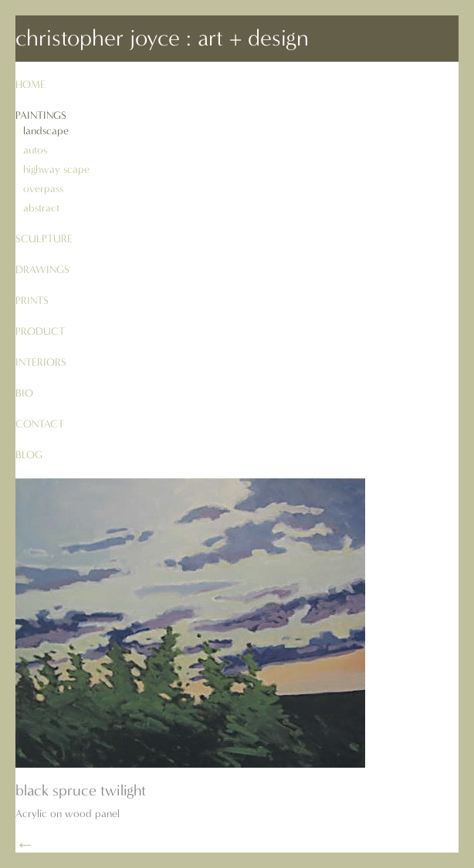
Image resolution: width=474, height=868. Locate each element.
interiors (41, 362)
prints (32, 301)
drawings (42, 270)
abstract (41, 208)
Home (30, 84)
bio (24, 393)
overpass (43, 189)
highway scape (56, 169)
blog (29, 455)
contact (40, 424)
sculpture (44, 239)
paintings (41, 115)
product (40, 331)
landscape (46, 131)
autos (35, 150)
